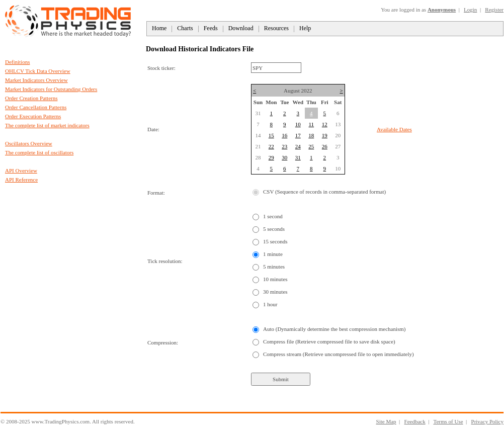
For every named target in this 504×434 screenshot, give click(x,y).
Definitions (18, 62)
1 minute (273, 254)
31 (298, 157)
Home (159, 28)
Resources (276, 28)
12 (325, 124)
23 (284, 146)
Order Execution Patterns (33, 116)
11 (312, 124)
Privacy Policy (487, 421)
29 (271, 157)
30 (284, 157)
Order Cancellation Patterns (36, 107)
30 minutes (275, 292)
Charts (185, 28)
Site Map (386, 421)
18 (311, 135)
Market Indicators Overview (36, 80)
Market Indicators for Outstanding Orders (51, 89)
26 (325, 146)
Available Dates (394, 129)
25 (311, 146)
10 (298, 124)
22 (271, 146)
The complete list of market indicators (47, 125)
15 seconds (275, 241)
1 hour (270, 304)
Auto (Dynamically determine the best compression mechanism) (334, 329)
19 (325, 135)
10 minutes (275, 279)
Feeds (211, 28)
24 (298, 146)
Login (470, 10)
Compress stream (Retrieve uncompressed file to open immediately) (339, 354)
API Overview (21, 170)
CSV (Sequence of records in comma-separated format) (324, 192)
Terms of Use (448, 421)
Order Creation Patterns (31, 98)
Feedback (415, 421)
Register (494, 10)
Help (305, 28)
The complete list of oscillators (39, 152)
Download (241, 28)
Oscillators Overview (29, 143)
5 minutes (274, 267)
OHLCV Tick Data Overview (38, 71)
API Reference (21, 180)
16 (284, 135)
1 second (273, 216)
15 (271, 135)
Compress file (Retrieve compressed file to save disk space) (329, 341)
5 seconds (274, 229)
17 (298, 135)
